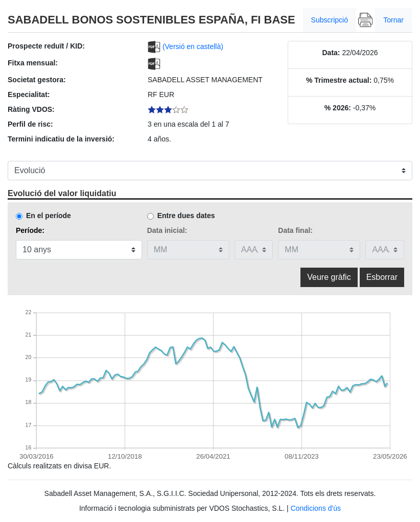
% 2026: (338, 108)
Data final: (295, 230)
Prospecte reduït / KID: (46, 46)
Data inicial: (167, 230)
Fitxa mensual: (33, 63)
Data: (331, 53)
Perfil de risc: (30, 124)
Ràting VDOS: (31, 109)
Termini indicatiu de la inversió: (61, 139)
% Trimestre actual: (339, 80)
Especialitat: (29, 94)
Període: (30, 230)
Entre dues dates (186, 216)
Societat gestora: (37, 80)
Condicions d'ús (316, 508)
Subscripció (330, 20)
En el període (49, 216)
